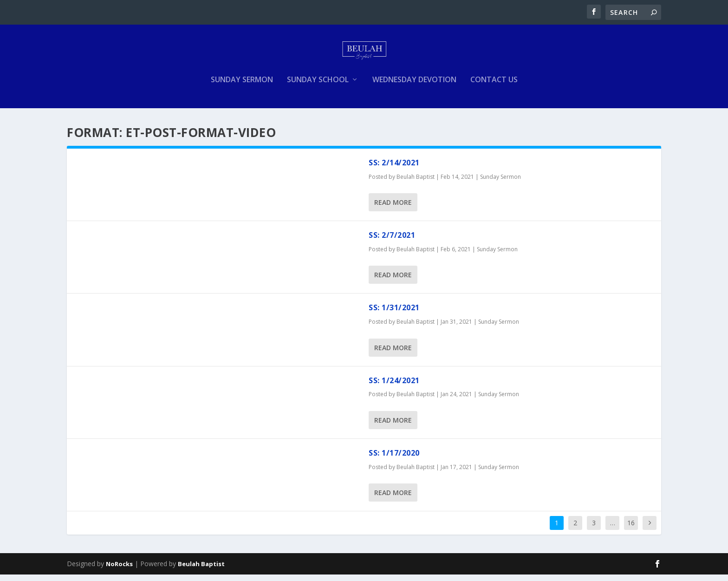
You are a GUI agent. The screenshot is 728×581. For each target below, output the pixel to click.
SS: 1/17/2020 (394, 459)
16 (631, 529)
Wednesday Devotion (414, 87)
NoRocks (119, 570)
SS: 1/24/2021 (394, 387)
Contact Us (494, 87)
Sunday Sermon (242, 87)
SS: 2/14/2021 (394, 169)
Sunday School (318, 87)
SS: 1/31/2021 (394, 314)
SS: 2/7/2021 (392, 242)
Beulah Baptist (416, 183)
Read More (393, 209)
